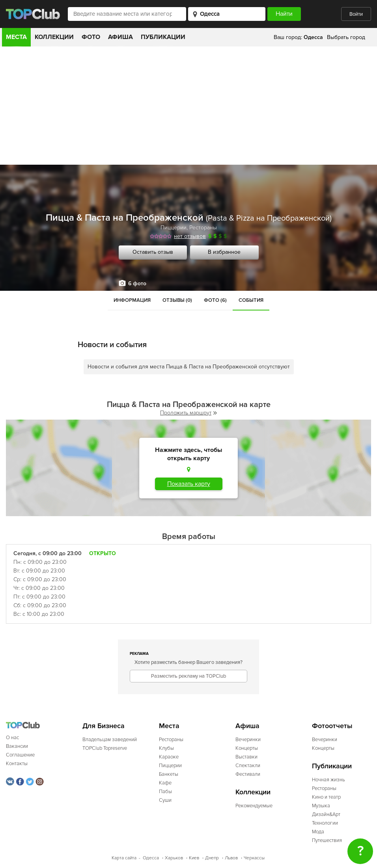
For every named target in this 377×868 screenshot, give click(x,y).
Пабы (165, 792)
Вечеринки (248, 740)
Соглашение (20, 755)
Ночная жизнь (328, 780)
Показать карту (189, 484)
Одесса (151, 858)
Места (16, 37)
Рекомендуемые (254, 806)
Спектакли (248, 766)
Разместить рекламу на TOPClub (188, 676)
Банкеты (169, 774)
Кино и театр (326, 797)
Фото (91, 37)
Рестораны (203, 228)
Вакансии (17, 746)
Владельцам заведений (110, 740)
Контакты (17, 764)
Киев (194, 858)
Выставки (246, 757)
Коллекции (54, 37)
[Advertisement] (188, 106)
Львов (231, 858)
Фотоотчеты (332, 726)
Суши (165, 800)
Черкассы (254, 858)
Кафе (165, 783)
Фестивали (248, 774)
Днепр (212, 858)
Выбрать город (346, 37)
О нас (12, 738)
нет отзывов (190, 236)
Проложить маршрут (188, 413)
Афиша (120, 37)
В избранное (224, 252)
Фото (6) (215, 300)
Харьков (174, 858)
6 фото (137, 283)
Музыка (321, 806)
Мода (318, 832)
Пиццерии (174, 228)
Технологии (325, 823)
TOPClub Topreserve (105, 748)
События (251, 300)
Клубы (166, 748)
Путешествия (327, 840)
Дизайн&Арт (326, 814)
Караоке (169, 757)
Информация (132, 300)
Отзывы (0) (177, 300)
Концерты (247, 748)
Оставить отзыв (153, 252)
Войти (356, 14)
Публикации (163, 37)
